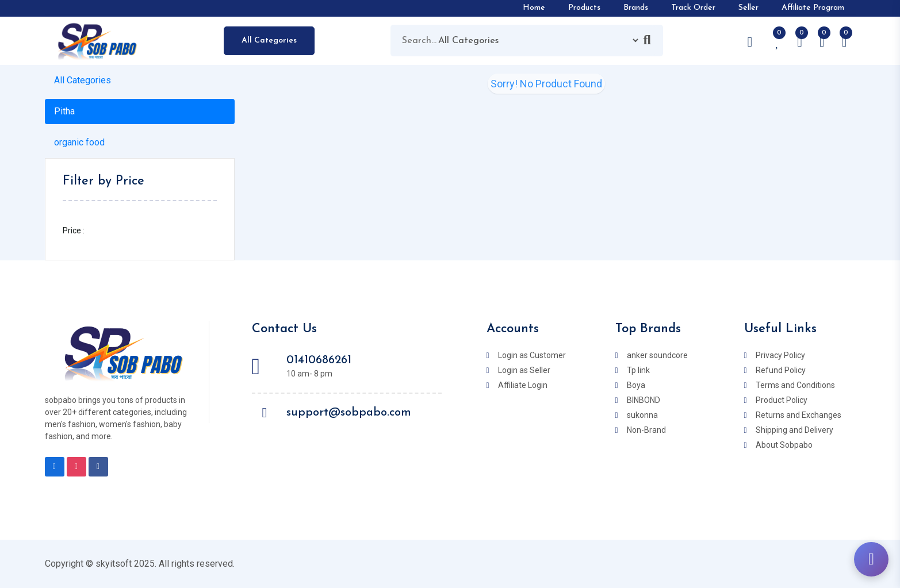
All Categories (269, 41)
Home (534, 8)
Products (584, 8)
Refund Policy (781, 370)
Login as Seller (524, 370)
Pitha (64, 111)
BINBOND (644, 400)
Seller (748, 8)
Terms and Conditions (795, 385)
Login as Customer (532, 355)
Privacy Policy (780, 355)
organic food (79, 142)
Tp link (638, 370)
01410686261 (319, 360)
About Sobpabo (784, 445)
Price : (74, 230)
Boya (636, 385)
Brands (636, 8)
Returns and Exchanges (798, 415)
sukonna (642, 415)
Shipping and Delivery (794, 430)
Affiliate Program (813, 8)
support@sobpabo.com (349, 413)
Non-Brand (646, 430)
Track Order (693, 8)
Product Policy (782, 400)
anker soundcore (657, 355)
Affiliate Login (523, 385)
